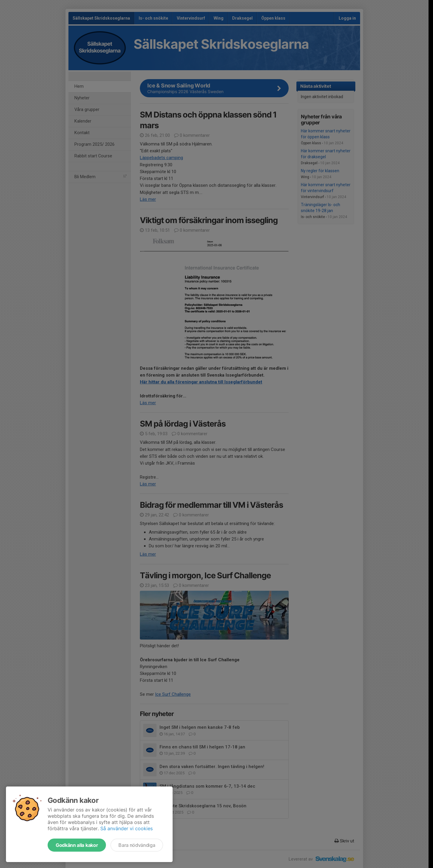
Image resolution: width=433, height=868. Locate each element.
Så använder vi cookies (126, 828)
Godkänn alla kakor (77, 845)
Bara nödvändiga (137, 845)
